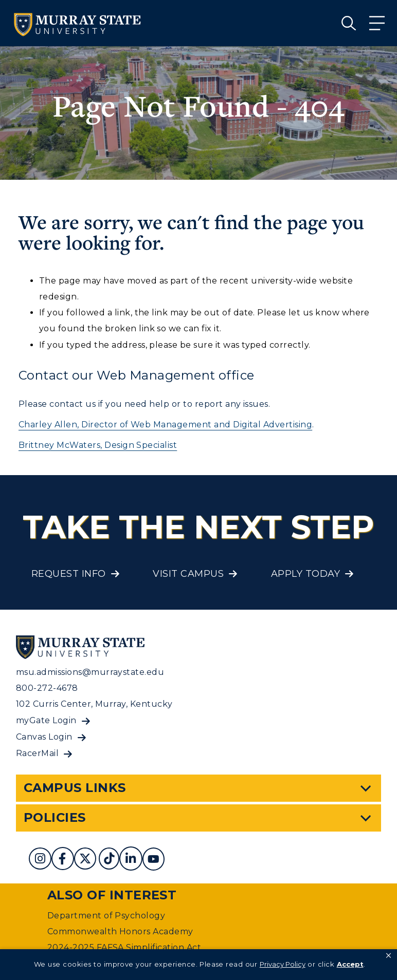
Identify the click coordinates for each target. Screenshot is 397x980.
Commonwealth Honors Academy (120, 931)
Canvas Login (44, 737)
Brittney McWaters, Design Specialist (98, 445)
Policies (55, 817)
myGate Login (46, 720)
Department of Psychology (106, 916)
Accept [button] (350, 964)
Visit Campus (188, 574)
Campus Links (75, 788)
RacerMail (37, 753)
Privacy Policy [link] (283, 964)
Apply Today (305, 574)
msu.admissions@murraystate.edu (90, 672)
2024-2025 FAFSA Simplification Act (124, 947)
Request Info (69, 574)
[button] (389, 956)
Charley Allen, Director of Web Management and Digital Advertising (165, 425)
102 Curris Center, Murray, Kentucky (94, 704)
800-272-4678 (47, 688)
